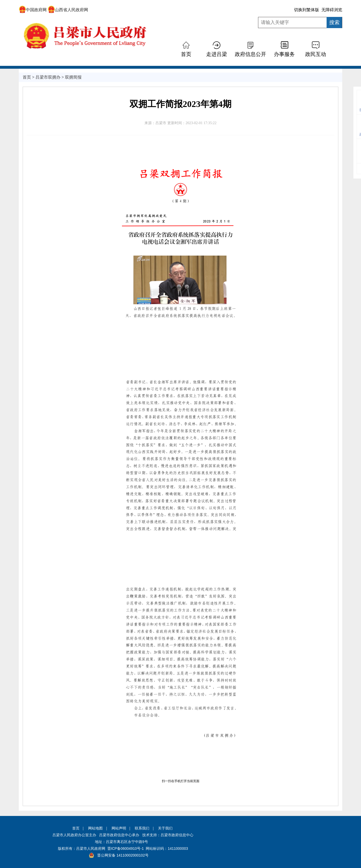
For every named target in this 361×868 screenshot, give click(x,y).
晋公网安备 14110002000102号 (123, 855)
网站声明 (119, 828)
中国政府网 (33, 10)
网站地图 (95, 828)
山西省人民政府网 (68, 10)
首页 (186, 54)
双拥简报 (73, 77)
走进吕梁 (217, 54)
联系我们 (142, 828)
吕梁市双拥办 (48, 77)
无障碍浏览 (332, 10)
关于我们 (165, 828)
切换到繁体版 (307, 10)
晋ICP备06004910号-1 (126, 848)
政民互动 (316, 54)
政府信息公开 (250, 54)
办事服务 (284, 54)
